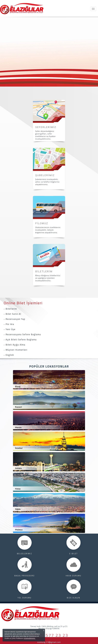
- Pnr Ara (9, 324)
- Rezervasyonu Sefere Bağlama (22, 334)
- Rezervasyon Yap (14, 319)
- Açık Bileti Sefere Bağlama (20, 340)
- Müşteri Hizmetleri (15, 350)
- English (9, 355)
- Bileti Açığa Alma (15, 345)
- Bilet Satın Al (12, 314)
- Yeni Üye (10, 329)
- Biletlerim (10, 309)
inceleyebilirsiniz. (30, 638)
